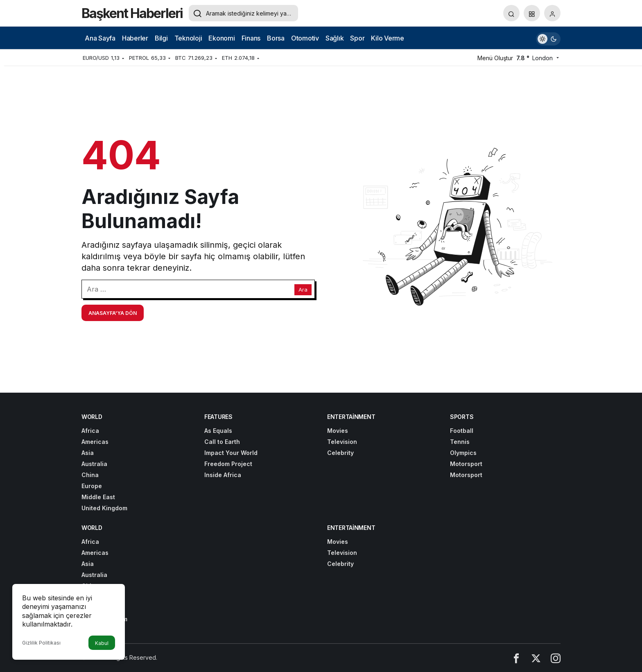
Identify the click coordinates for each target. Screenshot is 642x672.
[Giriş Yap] (552, 13)
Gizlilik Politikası (41, 643)
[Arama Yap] (511, 13)
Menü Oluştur (495, 58)
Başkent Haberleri (132, 13)
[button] (532, 13)
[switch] (548, 38)
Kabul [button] (102, 643)
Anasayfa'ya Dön (113, 313)
